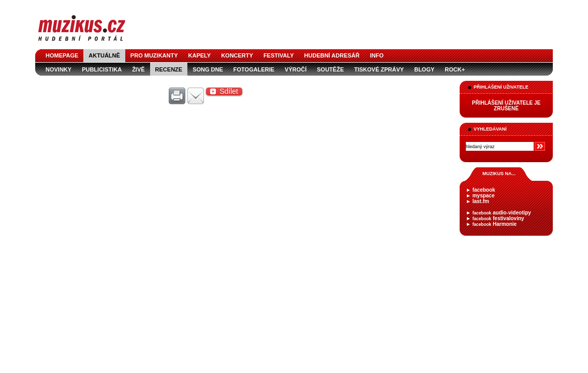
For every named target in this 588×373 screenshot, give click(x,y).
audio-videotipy (502, 213)
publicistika (102, 69)
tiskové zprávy (379, 69)
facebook (484, 190)
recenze (169, 69)
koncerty (237, 55)
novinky (58, 69)
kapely (200, 55)
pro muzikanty (154, 55)
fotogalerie (254, 69)
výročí (296, 69)
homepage (62, 55)
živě (138, 69)
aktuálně (104, 55)
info (377, 55)
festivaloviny (498, 218)
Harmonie (495, 224)
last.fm (481, 201)
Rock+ (455, 69)
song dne (208, 69)
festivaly (279, 55)
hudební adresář (332, 55)
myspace (484, 196)
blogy (424, 69)
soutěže (330, 69)
